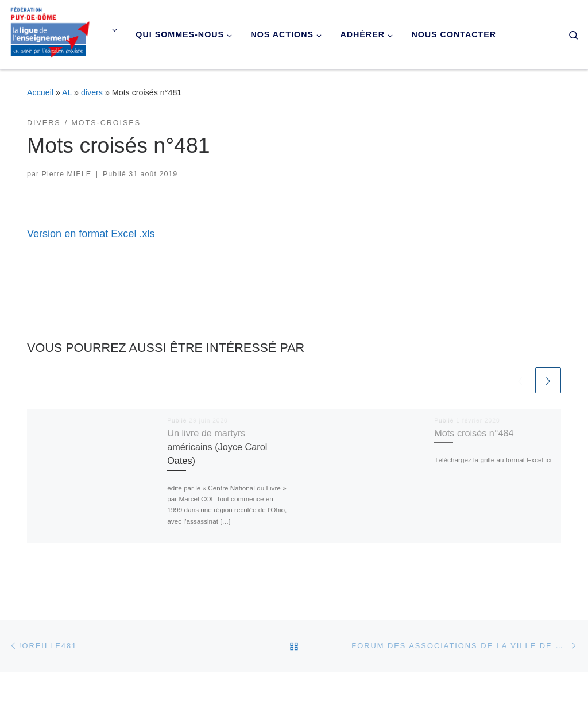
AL (67, 92)
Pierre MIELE (67, 174)
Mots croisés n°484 (474, 433)
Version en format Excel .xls (91, 234)
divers (92, 92)
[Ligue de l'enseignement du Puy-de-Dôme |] (50, 33)
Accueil (40, 92)
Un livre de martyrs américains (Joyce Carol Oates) (217, 447)
